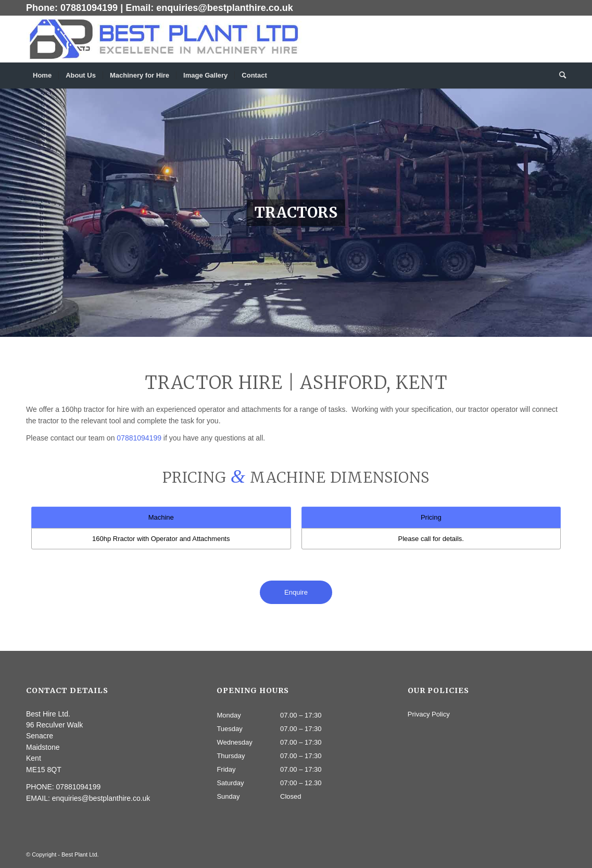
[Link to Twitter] (543, 39)
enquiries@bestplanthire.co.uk (225, 8)
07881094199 (89, 8)
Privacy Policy (429, 714)
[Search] (559, 76)
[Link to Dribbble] (558, 39)
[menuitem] (42, 76)
